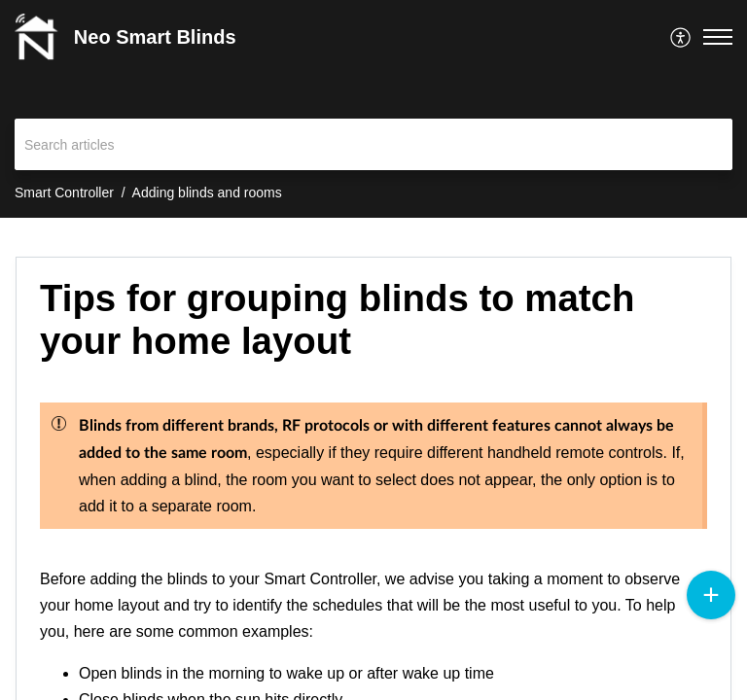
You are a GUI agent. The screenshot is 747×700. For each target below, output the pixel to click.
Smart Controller (64, 192)
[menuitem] (681, 37)
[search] (373, 144)
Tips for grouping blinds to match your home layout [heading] (337, 319)
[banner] (373, 109)
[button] (681, 37)
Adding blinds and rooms (207, 192)
